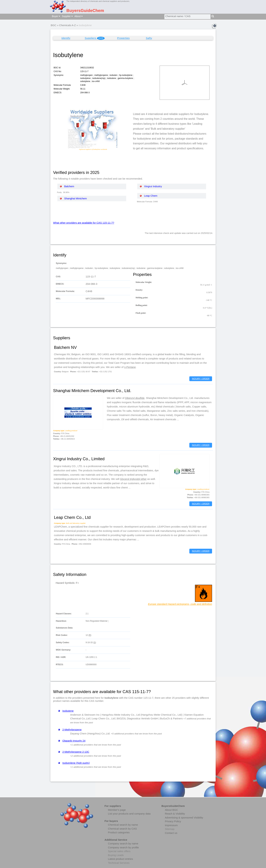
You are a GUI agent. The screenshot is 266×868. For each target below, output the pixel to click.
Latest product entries (120, 859)
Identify (66, 38)
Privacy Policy (173, 821)
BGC (54, 25)
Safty (149, 38)
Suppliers (95, 38)
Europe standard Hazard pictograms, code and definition (180, 604)
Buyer (56, 16)
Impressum (171, 825)
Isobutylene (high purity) (76, 763)
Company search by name (123, 843)
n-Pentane (130, 367)
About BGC (171, 810)
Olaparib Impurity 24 (74, 741)
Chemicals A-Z (67, 25)
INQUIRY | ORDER (201, 379)
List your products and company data (129, 814)
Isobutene (68, 711)
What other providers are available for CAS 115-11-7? (84, 223)
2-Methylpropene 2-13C (76, 752)
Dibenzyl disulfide (135, 398)
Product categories (119, 832)
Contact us (171, 833)
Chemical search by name (123, 825)
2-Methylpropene (72, 730)
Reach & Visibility (175, 814)
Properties (123, 38)
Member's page (117, 810)
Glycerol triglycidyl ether (133, 479)
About (79, 16)
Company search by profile (123, 847)
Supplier (67, 16)
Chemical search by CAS (122, 829)
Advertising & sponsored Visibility (184, 818)
